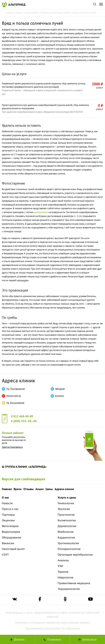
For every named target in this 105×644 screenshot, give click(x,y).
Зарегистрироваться (12, 447)
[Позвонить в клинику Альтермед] (52, 639)
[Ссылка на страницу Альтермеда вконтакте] (15, 600)
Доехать (17, 639)
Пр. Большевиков (15, 403)
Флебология (66, 532)
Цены (49, 489)
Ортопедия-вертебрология (75, 554)
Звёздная (60, 389)
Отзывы (28, 489)
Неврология (65, 577)
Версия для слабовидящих (24, 479)
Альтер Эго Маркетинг (66, 628)
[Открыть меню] (101, 5)
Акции (40, 489)
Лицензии (8, 520)
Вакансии (8, 543)
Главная (7, 489)
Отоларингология (69, 549)
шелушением (41, 212)
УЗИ (60, 566)
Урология (64, 509)
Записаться (87, 639)
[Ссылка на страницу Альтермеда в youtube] (90, 600)
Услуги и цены (67, 497)
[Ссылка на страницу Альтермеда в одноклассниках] (65, 600)
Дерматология (67, 526)
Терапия (63, 572)
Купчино (59, 396)
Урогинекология (68, 543)
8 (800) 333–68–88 (24, 421)
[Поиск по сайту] (95, 5)
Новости (7, 503)
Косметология (67, 520)
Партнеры (8, 515)
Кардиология (66, 537)
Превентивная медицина (74, 583)
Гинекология (66, 503)
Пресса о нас (10, 509)
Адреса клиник (18, 380)
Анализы (63, 560)
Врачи (18, 489)
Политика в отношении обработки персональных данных (52, 622)
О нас (5, 497)
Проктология (66, 515)
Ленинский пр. (14, 396)
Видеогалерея (11, 532)
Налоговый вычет (13, 549)
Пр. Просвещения (15, 389)
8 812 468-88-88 (22, 416)
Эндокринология (69, 589)
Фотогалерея (10, 526)
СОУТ (5, 554)
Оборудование (12, 537)
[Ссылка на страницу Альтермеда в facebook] (40, 600)
